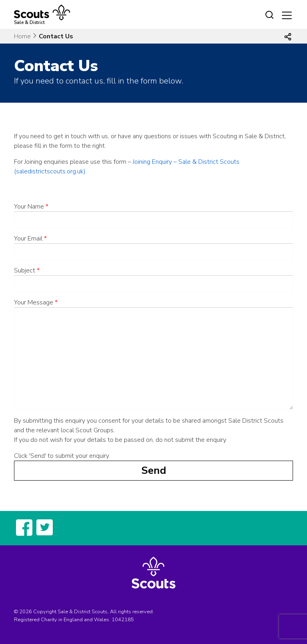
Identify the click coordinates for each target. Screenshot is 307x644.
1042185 (123, 620)
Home (22, 36)
